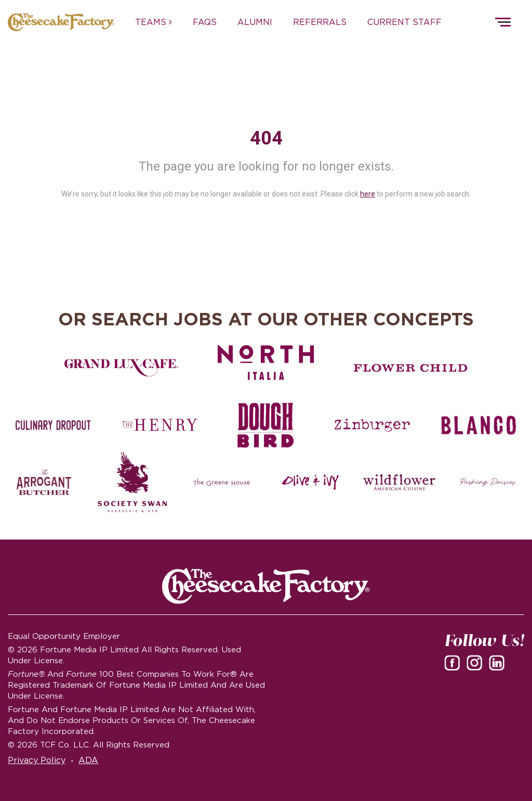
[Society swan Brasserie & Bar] (133, 482)
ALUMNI (255, 22)
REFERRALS (320, 22)
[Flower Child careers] (411, 368)
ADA (88, 760)
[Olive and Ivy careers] (310, 482)
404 (266, 138)
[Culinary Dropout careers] (53, 425)
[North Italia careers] (266, 362)
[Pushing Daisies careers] (488, 482)
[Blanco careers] (479, 425)
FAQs (205, 22)
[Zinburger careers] (372, 425)
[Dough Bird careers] (266, 425)
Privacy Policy (37, 760)
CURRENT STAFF (404, 22)
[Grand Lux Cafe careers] (121, 368)
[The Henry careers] (160, 425)
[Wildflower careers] (399, 482)
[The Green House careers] (222, 482)
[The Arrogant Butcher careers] (44, 482)
